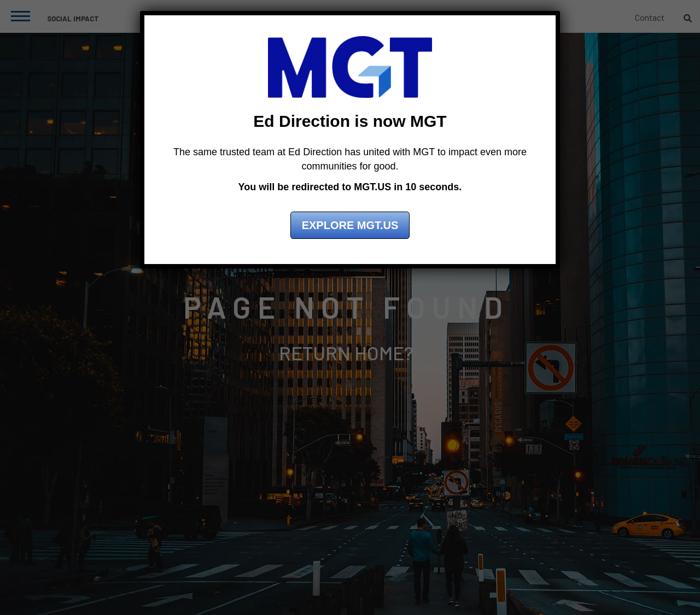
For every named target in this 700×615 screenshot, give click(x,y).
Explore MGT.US (350, 225)
